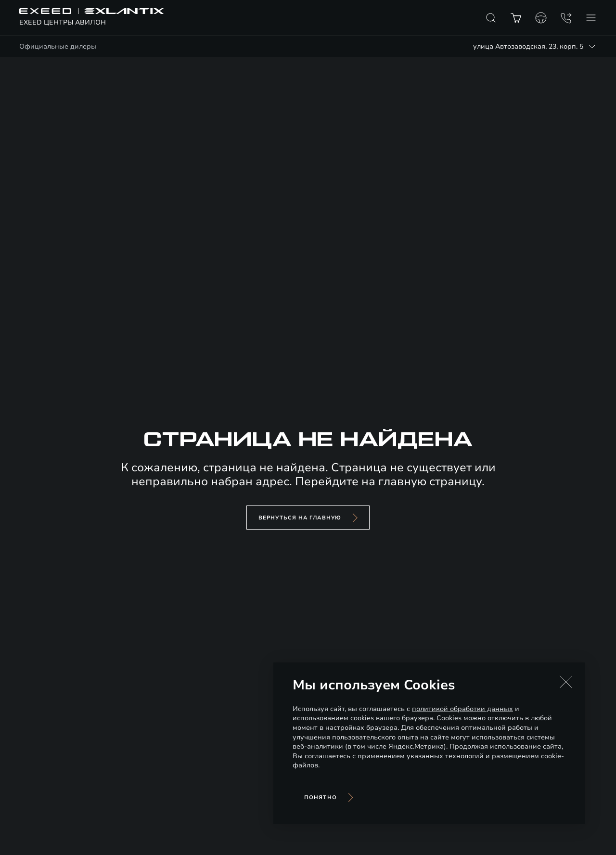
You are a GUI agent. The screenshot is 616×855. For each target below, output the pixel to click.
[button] (566, 682)
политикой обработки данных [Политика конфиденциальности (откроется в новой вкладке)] (462, 709)
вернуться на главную (300, 518)
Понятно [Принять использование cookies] (321, 797)
